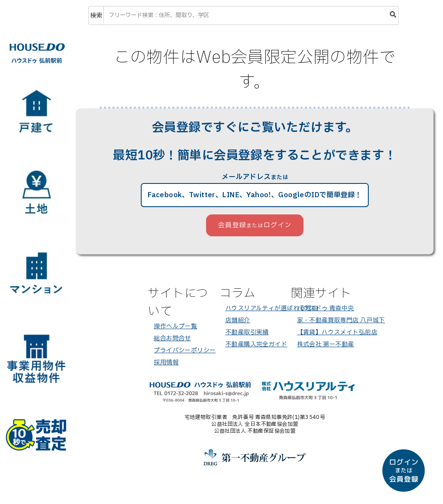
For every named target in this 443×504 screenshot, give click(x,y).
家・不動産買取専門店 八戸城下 (341, 320)
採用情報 (166, 362)
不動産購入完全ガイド (256, 344)
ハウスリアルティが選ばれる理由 (272, 308)
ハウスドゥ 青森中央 (326, 308)
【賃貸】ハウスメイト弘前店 (337, 332)
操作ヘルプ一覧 (175, 326)
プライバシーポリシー (185, 350)
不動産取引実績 (247, 332)
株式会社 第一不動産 (326, 344)
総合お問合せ (172, 338)
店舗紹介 (238, 320)
